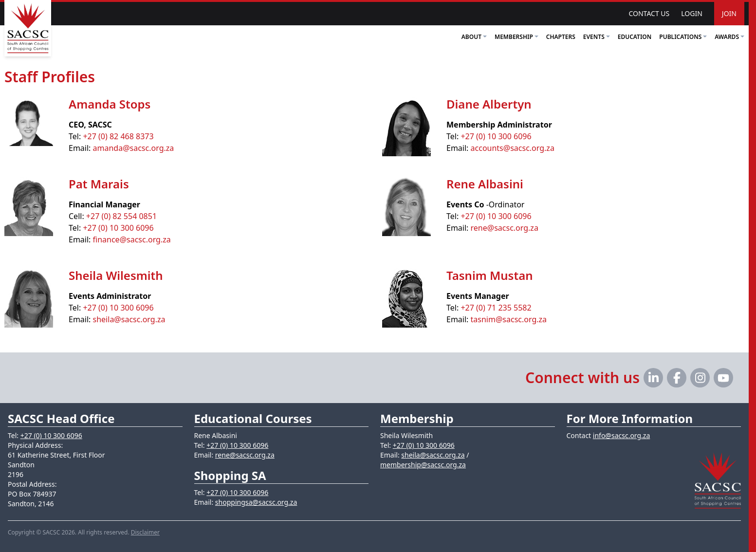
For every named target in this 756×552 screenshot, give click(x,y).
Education (635, 37)
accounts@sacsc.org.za (513, 148)
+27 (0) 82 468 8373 (118, 136)
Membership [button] (516, 37)
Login (692, 13)
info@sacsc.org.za (622, 435)
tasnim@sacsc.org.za (509, 319)
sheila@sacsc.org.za (129, 319)
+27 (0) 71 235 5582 (496, 308)
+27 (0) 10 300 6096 (496, 136)
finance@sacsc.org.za (132, 239)
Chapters (561, 37)
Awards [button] (729, 37)
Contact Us (649, 13)
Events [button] (597, 37)
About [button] (474, 37)
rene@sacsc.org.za (505, 228)
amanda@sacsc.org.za (134, 148)
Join (729, 13)
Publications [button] (683, 37)
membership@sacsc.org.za (423, 465)
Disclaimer (145, 532)
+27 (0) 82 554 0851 (121, 216)
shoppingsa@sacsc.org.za (256, 502)
